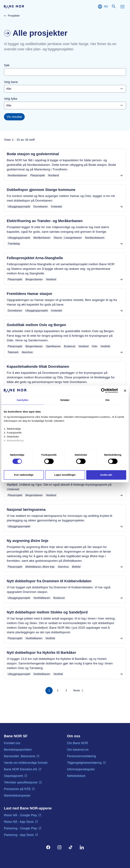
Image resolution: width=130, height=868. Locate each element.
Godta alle (106, 475)
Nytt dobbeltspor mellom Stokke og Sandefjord (47, 612)
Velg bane (11, 82)
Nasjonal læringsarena (26, 510)
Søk (7, 65)
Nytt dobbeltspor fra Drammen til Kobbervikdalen (49, 581)
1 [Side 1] (49, 690)
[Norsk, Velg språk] (103, 7)
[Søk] (114, 7)
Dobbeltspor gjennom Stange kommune (41, 190)
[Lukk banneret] (125, 391)
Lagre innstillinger (65, 475)
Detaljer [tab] (65, 400)
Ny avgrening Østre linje (28, 541)
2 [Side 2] (58, 690)
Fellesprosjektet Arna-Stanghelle (35, 258)
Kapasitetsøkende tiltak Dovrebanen (38, 367)
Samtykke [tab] (23, 400)
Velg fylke (11, 99)
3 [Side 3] (66, 690)
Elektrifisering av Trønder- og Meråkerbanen (45, 221)
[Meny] (122, 7)
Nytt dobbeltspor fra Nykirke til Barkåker (41, 653)
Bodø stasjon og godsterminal (33, 154)
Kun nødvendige (24, 475)
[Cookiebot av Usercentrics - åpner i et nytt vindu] (103, 391)
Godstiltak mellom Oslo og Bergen (36, 325)
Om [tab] (107, 400)
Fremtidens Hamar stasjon (29, 294)
